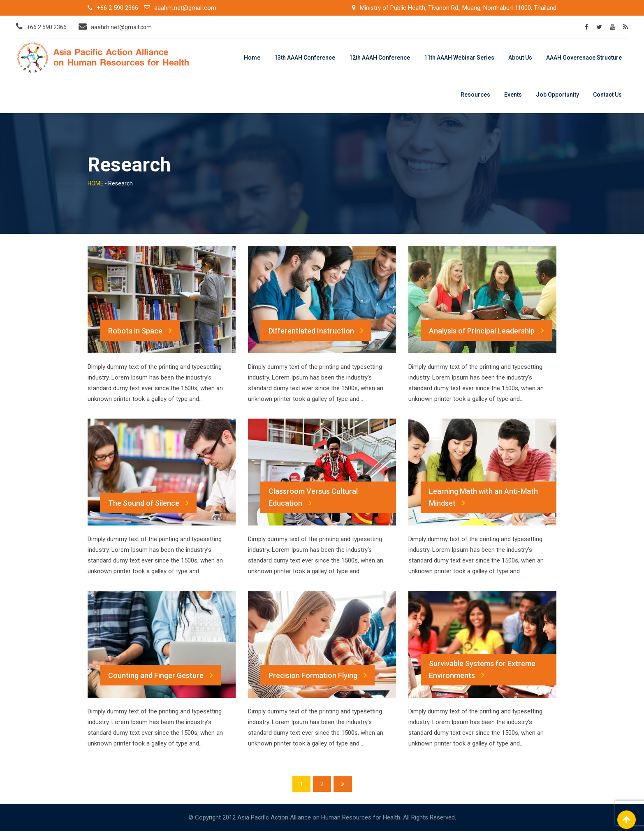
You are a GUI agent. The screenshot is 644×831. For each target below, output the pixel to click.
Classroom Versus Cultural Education (313, 498)
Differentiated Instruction (316, 331)
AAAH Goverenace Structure (584, 58)
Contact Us (607, 95)
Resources (475, 95)
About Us (520, 58)
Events (513, 95)
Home (252, 58)
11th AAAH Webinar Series (459, 58)
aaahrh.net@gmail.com (185, 8)
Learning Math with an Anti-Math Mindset (483, 498)
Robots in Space (140, 331)
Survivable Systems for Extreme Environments (482, 670)
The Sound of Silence (148, 503)
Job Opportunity (557, 95)
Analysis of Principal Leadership (486, 331)
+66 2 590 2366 (117, 8)
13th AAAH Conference (305, 58)
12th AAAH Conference (380, 58)
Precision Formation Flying (317, 675)
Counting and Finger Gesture (160, 675)
